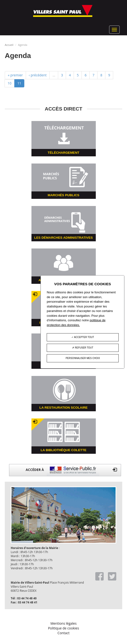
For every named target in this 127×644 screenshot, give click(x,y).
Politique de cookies (63, 628)
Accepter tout (83, 337)
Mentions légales (64, 623)
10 (10, 83)
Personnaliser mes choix (83, 358)
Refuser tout (83, 348)
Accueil (9, 45)
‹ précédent (38, 75)
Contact (63, 633)
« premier (15, 75)
